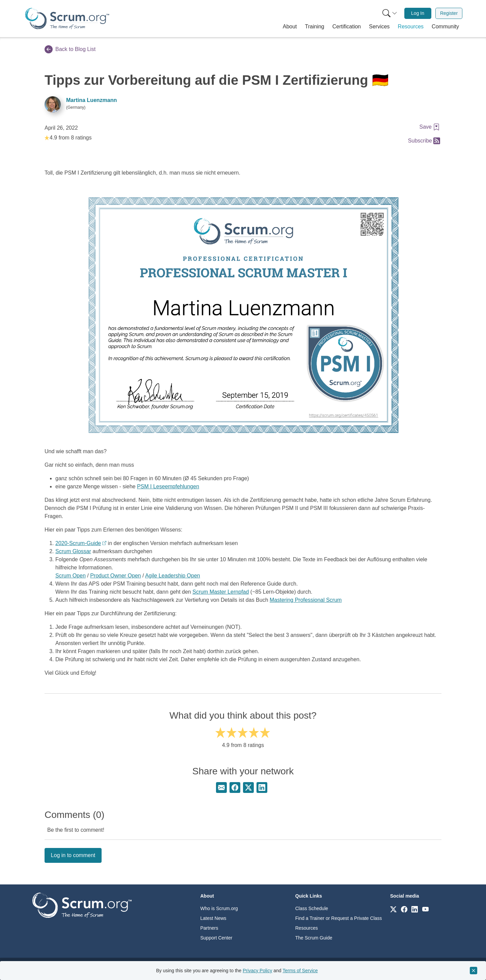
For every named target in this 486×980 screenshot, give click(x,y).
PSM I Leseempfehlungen (168, 486)
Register (449, 13)
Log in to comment (73, 855)
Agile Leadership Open (173, 576)
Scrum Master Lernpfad (221, 592)
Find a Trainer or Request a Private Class (339, 918)
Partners (209, 928)
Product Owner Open (115, 576)
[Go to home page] (82, 905)
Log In (418, 13)
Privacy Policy (257, 971)
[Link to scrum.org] (393, 909)
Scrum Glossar (73, 551)
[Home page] (67, 18)
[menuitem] (389, 13)
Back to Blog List (70, 49)
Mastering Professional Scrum (306, 600)
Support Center (217, 938)
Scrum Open (71, 576)
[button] (290, 27)
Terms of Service (300, 971)
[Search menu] (390, 13)
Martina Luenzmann (91, 100)
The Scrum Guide (314, 938)
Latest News (213, 918)
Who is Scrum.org (219, 908)
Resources (307, 928)
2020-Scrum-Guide (78, 543)
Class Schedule (312, 908)
